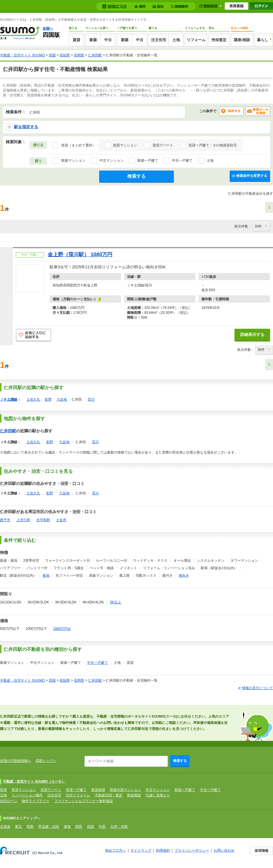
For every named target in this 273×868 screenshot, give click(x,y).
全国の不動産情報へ (16, 761)
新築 (93, 40)
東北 (18, 827)
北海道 (5, 827)
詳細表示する (252, 334)
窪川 (91, 399)
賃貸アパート (163, 145)
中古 (108, 40)
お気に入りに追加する (33, 335)
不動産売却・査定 (109, 795)
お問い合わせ (224, 850)
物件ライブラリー (36, 801)
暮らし (263, 40)
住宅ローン (9, 801)
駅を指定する (22, 127)
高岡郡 (79, 55)
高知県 (65, 55)
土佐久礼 (33, 399)
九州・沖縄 (119, 827)
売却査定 (219, 40)
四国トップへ (46, 761)
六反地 (62, 399)
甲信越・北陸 (49, 827)
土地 (176, 40)
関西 (79, 827)
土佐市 (61, 520)
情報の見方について (257, 688)
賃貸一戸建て (76, 790)
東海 (67, 827)
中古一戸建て (182, 160)
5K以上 (116, 602)
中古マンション (111, 160)
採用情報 (262, 851)
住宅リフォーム (78, 795)
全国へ (48, 28)
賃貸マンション (125, 145)
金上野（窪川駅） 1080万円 (80, 255)
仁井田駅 (95, 55)
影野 (48, 399)
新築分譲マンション (125, 790)
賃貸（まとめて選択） (78, 145)
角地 (46, 576)
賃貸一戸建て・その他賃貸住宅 (213, 145)
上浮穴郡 (23, 520)
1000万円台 (62, 629)
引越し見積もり (158, 795)
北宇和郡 (43, 520)
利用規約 (163, 850)
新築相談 (134, 795)
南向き (184, 576)
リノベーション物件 (27, 795)
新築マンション (73, 160)
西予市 (5, 520)
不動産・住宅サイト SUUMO (22, 55)
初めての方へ (116, 850)
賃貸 (76, 40)
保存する (231, 111)
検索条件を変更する (250, 176)
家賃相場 (98, 790)
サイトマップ (141, 850)
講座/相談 (242, 40)
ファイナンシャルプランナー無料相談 (84, 801)
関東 (30, 827)
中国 (102, 827)
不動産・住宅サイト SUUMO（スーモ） (34, 781)
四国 (52, 55)
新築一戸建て (148, 160)
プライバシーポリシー (192, 850)
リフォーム (196, 40)
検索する (136, 176)
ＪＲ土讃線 (9, 399)
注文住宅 (159, 40)
